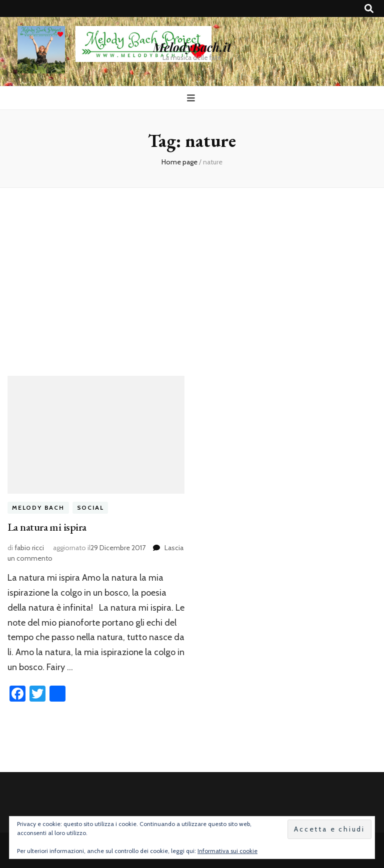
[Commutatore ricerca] (369, 9)
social (90, 507)
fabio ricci (29, 548)
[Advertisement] (192, 274)
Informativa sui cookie (227, 851)
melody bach (38, 507)
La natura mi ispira (47, 527)
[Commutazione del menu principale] (192, 98)
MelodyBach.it (192, 47)
